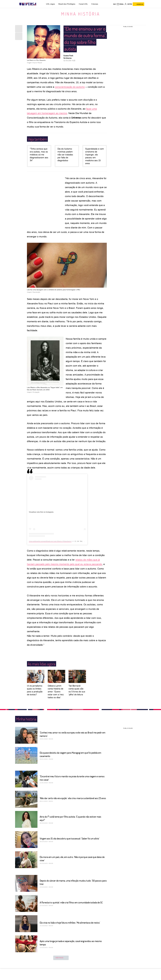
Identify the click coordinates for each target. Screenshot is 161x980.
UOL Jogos (50, 4)
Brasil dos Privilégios (67, 4)
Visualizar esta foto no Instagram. (41, 512)
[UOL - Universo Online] (38, 4)
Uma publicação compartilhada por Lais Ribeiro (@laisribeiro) (50, 541)
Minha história (81, 14)
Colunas (95, 4)
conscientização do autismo (70, 87)
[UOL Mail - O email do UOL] (120, 4)
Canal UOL (83, 4)
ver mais (61, 958)
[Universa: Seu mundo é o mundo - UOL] (28, 4)
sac (115, 4)
